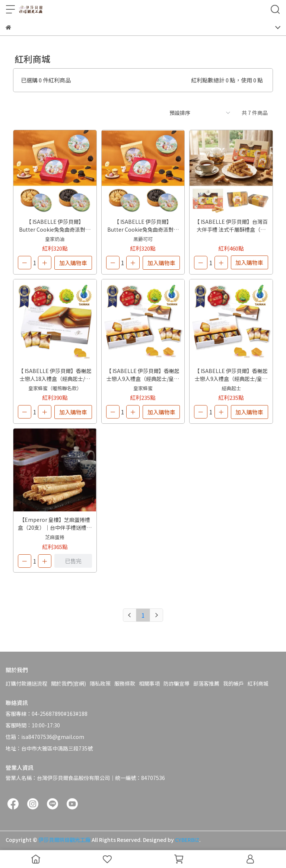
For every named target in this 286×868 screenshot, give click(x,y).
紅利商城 (258, 683)
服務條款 (125, 683)
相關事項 (149, 683)
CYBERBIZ (187, 840)
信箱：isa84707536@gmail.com (45, 737)
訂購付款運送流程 (26, 683)
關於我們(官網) (69, 683)
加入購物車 (73, 263)
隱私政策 (100, 683)
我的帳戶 (233, 683)
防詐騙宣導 (177, 683)
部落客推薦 (206, 683)
